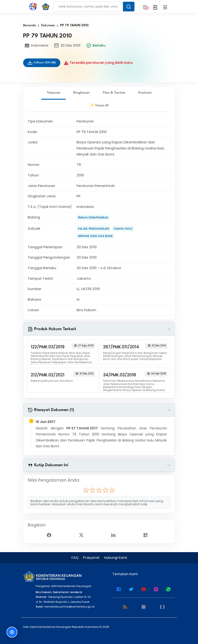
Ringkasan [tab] (81, 93)
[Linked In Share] (115, 535)
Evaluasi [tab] (145, 93)
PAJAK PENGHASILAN (94, 229)
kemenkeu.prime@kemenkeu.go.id (69, 607)
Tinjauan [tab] (53, 93)
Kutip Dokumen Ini (48, 465)
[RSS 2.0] (125, 606)
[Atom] (144, 606)
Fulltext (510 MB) (42, 63)
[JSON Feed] (162, 606)
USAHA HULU (123, 229)
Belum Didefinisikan (93, 217)
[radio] (86, 490)
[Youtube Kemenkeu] (144, 589)
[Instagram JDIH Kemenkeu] (156, 589)
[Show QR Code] (147, 535)
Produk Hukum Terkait (52, 329)
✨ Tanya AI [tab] (99, 106)
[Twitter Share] (83, 535)
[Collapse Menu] (165, 6)
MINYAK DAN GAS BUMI (95, 236)
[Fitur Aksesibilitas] (12, 632)
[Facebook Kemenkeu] (119, 589)
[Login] (155, 6)
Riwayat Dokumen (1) (51, 410)
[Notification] (145, 6)
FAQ (75, 558)
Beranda (30, 26)
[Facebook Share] (51, 535)
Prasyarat (91, 558)
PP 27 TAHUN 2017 (82, 428)
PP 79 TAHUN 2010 (74, 26)
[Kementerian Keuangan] (52, 576)
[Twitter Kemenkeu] (131, 589)
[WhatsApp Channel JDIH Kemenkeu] (168, 589)
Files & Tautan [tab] (114, 93)
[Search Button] (129, 7)
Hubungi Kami (115, 558)
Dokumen (48, 26)
